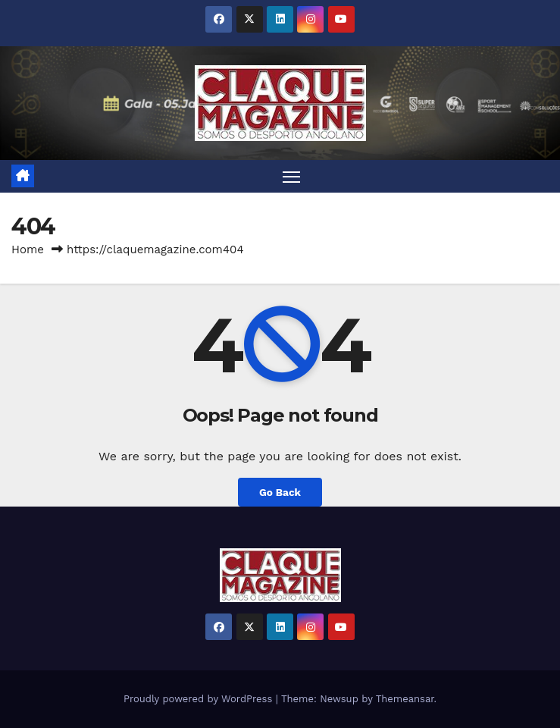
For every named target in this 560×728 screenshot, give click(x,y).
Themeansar (405, 699)
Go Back (280, 492)
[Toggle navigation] (291, 176)
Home (28, 249)
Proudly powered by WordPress (200, 699)
